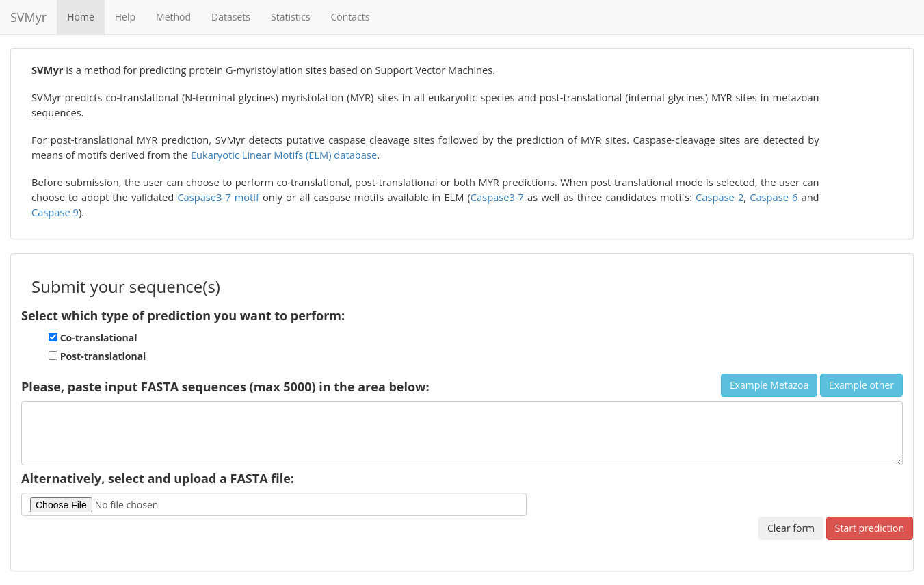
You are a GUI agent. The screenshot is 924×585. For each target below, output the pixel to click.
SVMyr (28, 17)
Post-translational (97, 356)
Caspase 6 (774, 197)
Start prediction (870, 528)
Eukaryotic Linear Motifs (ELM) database (284, 155)
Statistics (291, 17)
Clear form (791, 528)
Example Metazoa (769, 385)
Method (173, 17)
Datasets (231, 17)
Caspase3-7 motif (218, 197)
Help (125, 17)
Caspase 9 (55, 212)
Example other (861, 385)
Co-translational (93, 338)
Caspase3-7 (497, 197)
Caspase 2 (720, 197)
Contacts (351, 17)
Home (81, 17)
